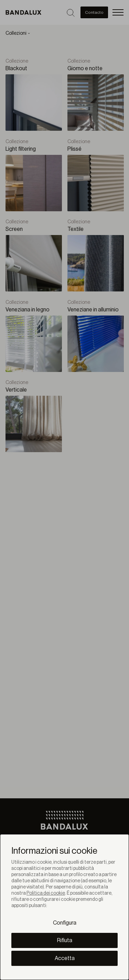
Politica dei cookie (46, 893)
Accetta (65, 958)
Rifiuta (65, 940)
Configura (65, 923)
